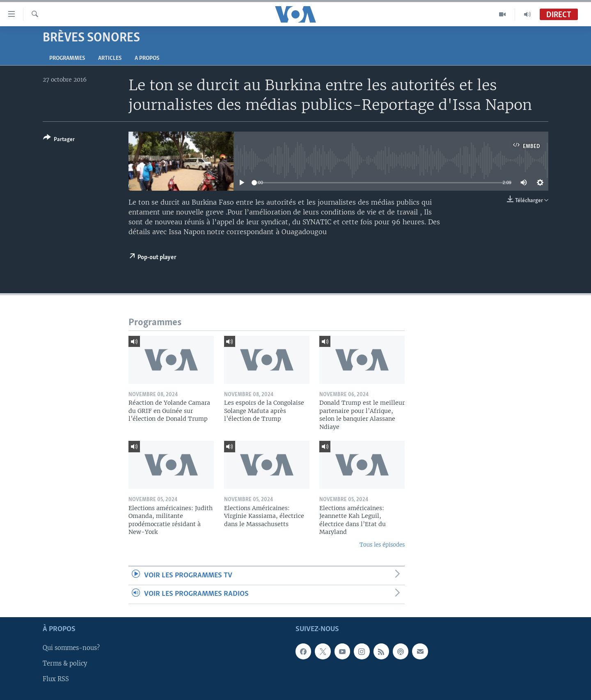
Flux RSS (56, 679)
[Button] (59, 140)
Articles (110, 58)
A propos (147, 58)
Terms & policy (65, 664)
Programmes (67, 58)
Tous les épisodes (382, 545)
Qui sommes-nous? (71, 648)
